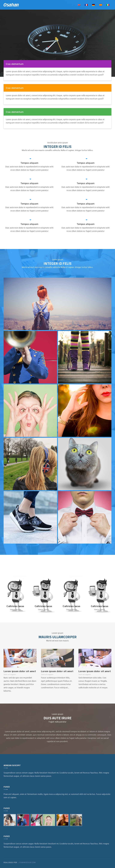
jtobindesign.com (27, 862)
